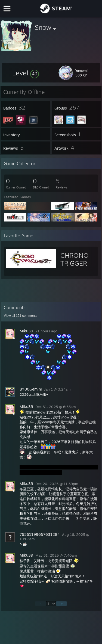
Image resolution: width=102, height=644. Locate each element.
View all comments (21, 316)
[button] (26, 73)
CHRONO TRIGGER (75, 259)
